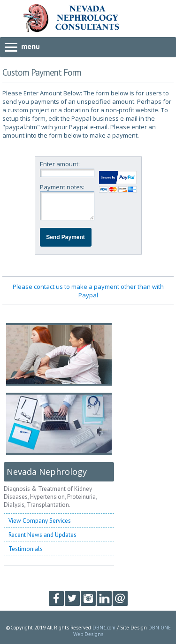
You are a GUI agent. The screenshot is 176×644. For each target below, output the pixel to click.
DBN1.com (104, 628)
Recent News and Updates (42, 535)
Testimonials (26, 549)
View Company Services (40, 521)
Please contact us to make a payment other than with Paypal (88, 291)
